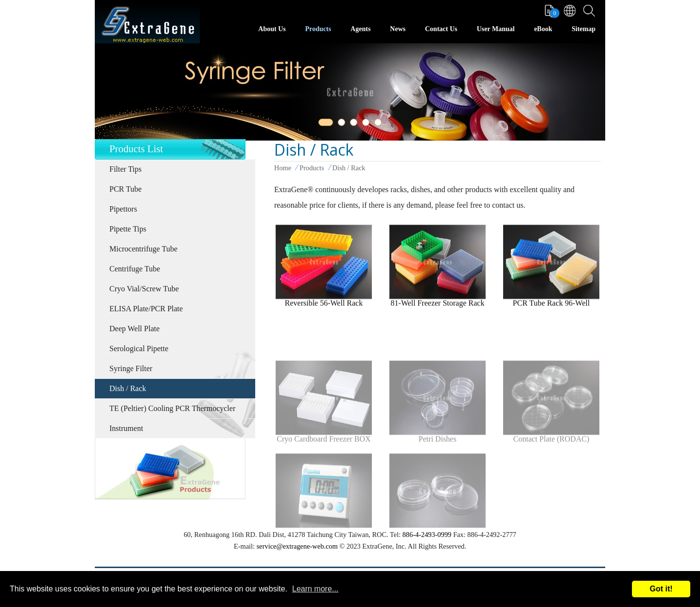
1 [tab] (324, 124)
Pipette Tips (128, 229)
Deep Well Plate (134, 329)
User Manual (496, 29)
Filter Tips (125, 169)
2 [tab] (343, 124)
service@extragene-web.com (297, 546)
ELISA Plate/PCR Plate (146, 309)
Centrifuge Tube (135, 269)
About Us (272, 29)
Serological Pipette (139, 348)
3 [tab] (355, 124)
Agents (360, 29)
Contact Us (441, 29)
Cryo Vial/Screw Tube (144, 289)
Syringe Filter (131, 368)
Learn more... (315, 589)
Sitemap (584, 29)
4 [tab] (367, 124)
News (398, 29)
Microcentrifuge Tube (143, 249)
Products (318, 29)
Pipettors (123, 209)
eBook (543, 29)
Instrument (126, 428)
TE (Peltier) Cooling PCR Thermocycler (172, 408)
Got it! (661, 589)
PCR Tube (125, 189)
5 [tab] (380, 124)
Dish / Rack (128, 388)
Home (283, 168)
